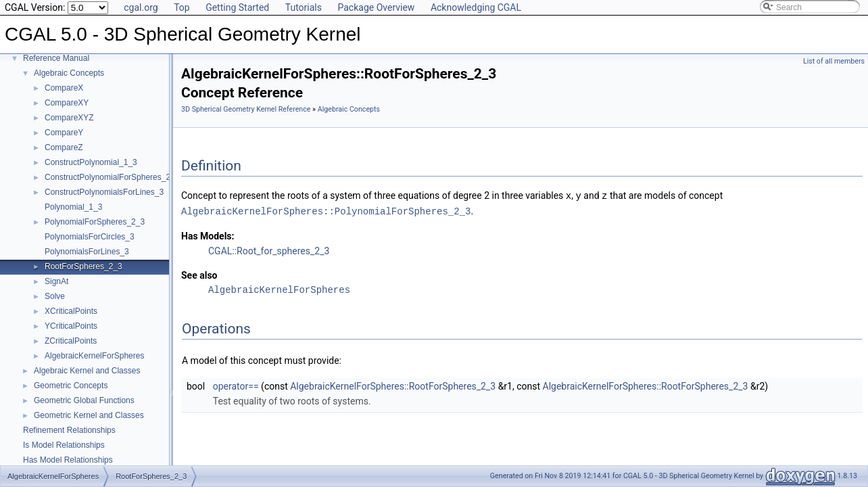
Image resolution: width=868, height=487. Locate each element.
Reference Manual (56, 58)
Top (182, 7)
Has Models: (208, 235)
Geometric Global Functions (84, 400)
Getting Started (237, 7)
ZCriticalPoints (71, 341)
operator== (236, 385)
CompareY (64, 133)
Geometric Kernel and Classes (89, 415)
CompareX (64, 88)
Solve (55, 296)
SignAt (56, 281)
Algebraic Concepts (69, 73)
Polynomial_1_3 (73, 207)
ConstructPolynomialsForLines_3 (104, 192)
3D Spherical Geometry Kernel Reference (246, 109)
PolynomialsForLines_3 (87, 252)
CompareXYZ (69, 118)
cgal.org (141, 7)
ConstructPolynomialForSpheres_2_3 (112, 177)
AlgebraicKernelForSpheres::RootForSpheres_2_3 (393, 385)
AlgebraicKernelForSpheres (94, 356)
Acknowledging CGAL (476, 7)
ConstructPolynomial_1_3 (91, 162)
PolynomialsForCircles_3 (90, 237)
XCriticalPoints (71, 311)
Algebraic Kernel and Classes (87, 371)
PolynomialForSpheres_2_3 (95, 222)
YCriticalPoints (71, 326)
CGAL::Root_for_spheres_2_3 (269, 250)
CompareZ (64, 147)
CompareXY (67, 103)
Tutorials (304, 7)
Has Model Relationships (68, 460)
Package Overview (376, 7)
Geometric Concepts (71, 386)
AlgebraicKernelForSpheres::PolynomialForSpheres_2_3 (326, 210)
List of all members (834, 61)
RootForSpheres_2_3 (83, 266)
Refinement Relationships (69, 430)
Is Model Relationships (64, 445)
